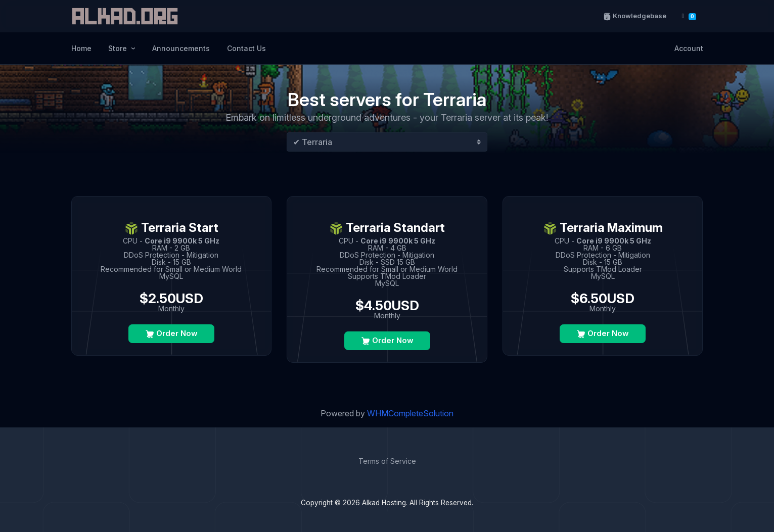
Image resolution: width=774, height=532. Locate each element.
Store (119, 48)
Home (81, 48)
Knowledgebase (634, 16)
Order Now (171, 333)
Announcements (181, 48)
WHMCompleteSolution (410, 413)
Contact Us (246, 48)
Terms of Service (387, 461)
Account (689, 48)
